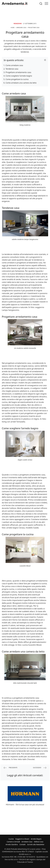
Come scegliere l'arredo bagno (19, 76)
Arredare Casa (27, 842)
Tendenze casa (12, 69)
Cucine (11, 839)
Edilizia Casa (39, 842)
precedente (11, 768)
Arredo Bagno (36, 839)
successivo (40, 768)
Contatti (23, 844)
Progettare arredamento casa (18, 72)
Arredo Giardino (12, 844)
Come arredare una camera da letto (21, 83)
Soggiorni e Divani (22, 839)
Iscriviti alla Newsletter (36, 844)
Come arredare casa (14, 65)
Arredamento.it (15, 3)
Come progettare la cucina (17, 79)
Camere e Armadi (13, 842)
